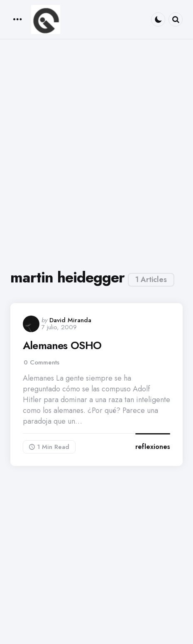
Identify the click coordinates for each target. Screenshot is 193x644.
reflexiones (153, 447)
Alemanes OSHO (62, 346)
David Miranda (70, 320)
